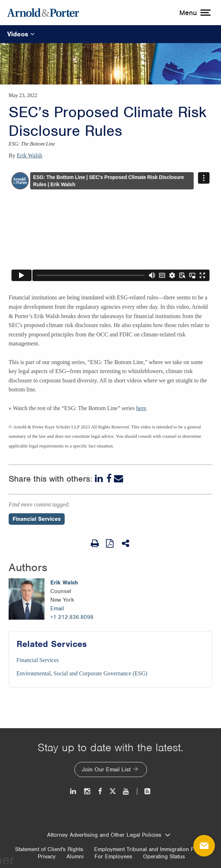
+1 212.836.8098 (72, 617)
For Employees (113, 856)
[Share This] (126, 543)
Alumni (75, 856)
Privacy (47, 856)
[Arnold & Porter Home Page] (43, 13)
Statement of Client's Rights (49, 849)
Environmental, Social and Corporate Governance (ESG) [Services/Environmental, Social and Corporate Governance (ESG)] (82, 673)
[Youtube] (126, 791)
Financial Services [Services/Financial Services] (38, 660)
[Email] (119, 479)
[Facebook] (109, 479)
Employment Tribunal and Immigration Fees (148, 849)
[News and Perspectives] (144, 791)
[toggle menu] (194, 13)
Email (57, 608)
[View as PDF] (110, 543)
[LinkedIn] (100, 479)
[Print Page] (95, 543)
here (141, 408)
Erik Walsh (30, 155)
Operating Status (164, 856)
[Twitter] (112, 791)
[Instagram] (88, 791)
